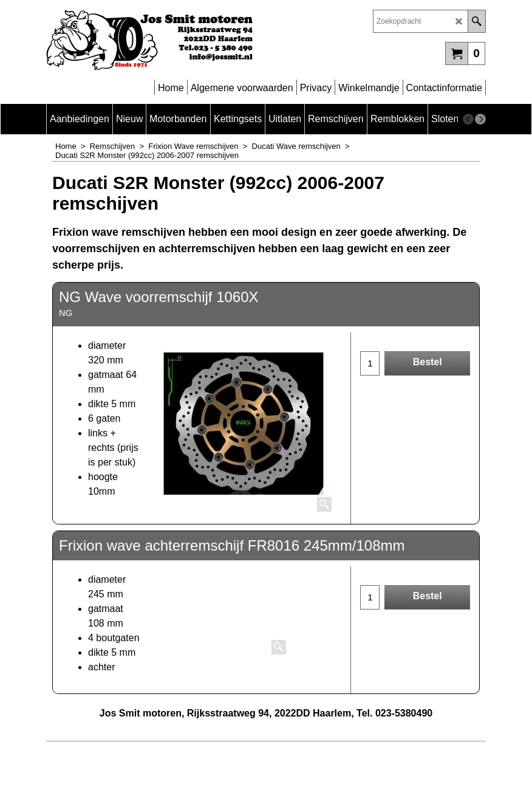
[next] (480, 119)
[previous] (468, 119)
